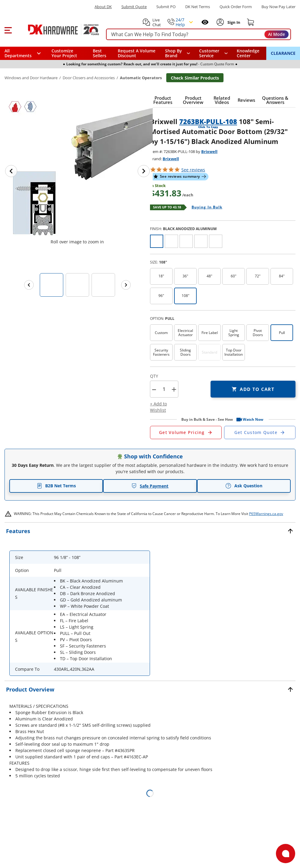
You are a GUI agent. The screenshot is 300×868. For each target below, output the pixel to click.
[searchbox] (198, 34)
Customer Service (209, 53)
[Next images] (126, 285)
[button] (8, 30)
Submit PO (166, 7)
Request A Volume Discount (137, 53)
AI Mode (277, 34)
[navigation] (213, 53)
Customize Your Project (64, 53)
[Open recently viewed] (205, 22)
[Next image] (144, 171)
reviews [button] (193, 170)
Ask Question (244, 486)
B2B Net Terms (56, 486)
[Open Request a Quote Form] (186, 432)
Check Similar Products (195, 78)
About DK (103, 7)
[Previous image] (11, 171)
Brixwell (209, 151)
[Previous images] (29, 285)
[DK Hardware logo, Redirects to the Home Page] (57, 30)
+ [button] (174, 389)
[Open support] (286, 854)
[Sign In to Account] (233, 22)
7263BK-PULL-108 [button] (208, 121)
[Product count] (164, 389)
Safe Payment (150, 486)
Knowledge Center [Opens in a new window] (248, 53)
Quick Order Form (236, 7)
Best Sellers (100, 53)
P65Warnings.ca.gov (266, 514)
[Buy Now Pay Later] (278, 7)
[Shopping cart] (251, 22)
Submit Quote (134, 7)
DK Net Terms (198, 7)
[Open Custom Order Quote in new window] (260, 432)
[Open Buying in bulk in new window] (205, 208)
